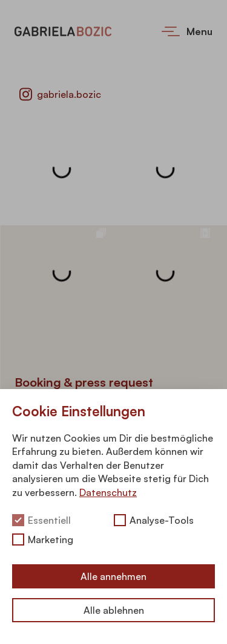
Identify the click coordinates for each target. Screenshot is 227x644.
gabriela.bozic (60, 94)
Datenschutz (108, 492)
